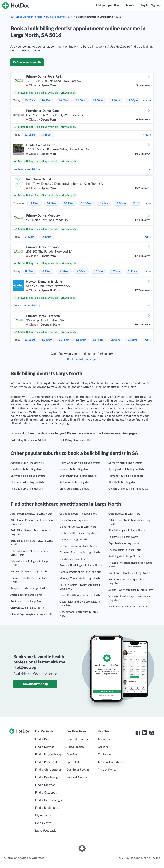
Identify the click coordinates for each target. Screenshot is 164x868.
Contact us (105, 755)
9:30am (133, 271)
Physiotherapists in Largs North (127, 531)
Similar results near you (82, 360)
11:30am (47, 340)
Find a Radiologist (47, 808)
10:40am (64, 101)
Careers (103, 747)
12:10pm (115, 101)
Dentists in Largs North (73, 540)
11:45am (64, 340)
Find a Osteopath (47, 793)
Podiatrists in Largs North (123, 537)
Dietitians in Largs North (74, 559)
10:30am (47, 101)
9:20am (115, 271)
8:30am (30, 271)
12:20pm (132, 101)
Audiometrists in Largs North (27, 601)
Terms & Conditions (111, 762)
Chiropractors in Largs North (27, 608)
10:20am (30, 101)
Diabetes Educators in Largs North (80, 553)
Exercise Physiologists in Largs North (81, 566)
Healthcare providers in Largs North (129, 607)
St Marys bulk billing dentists (125, 463)
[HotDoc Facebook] (138, 733)
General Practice (78, 739)
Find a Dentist (44, 747)
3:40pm (47, 237)
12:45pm (98, 340)
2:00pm (115, 340)
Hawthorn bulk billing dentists (28, 469)
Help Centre (43, 823)
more (147, 101)
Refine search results (27, 62)
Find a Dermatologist (49, 800)
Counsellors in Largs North (75, 520)
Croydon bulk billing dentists (76, 469)
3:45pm (47, 135)
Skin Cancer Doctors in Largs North (129, 573)
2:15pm (132, 340)
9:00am (64, 271)
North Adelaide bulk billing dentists (80, 463)
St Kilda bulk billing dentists (125, 482)
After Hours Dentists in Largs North (31, 514)
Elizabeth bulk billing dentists (27, 482)
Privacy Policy (107, 770)
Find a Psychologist (48, 777)
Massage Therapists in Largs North (80, 579)
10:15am (69, 203)
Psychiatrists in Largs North (124, 543)
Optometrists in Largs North (125, 514)
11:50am (81, 101)
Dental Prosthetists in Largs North (79, 533)
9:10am (81, 271)
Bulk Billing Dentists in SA (59, 17)
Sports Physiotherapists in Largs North (131, 590)
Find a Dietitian (45, 785)
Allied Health (75, 747)
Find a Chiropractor (48, 770)
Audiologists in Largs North (26, 595)
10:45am (103, 203)
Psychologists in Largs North (125, 550)
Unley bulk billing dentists (74, 489)
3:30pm (30, 237)
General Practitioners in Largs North (80, 572)
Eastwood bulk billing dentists (28, 476)
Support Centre (77, 777)
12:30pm (81, 340)
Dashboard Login (78, 770)
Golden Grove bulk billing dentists (128, 489)
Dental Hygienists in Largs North (78, 527)
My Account (43, 815)
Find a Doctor (44, 739)
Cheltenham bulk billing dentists (78, 476)
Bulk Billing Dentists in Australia (26, 17)
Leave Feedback (45, 831)
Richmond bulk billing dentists (77, 482)
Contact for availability (82, 169)
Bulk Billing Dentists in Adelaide (29, 440)
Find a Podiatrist (46, 762)
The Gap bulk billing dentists (27, 489)
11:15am (30, 135)
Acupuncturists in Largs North (28, 588)
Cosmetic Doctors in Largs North (79, 514)
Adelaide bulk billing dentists (27, 463)
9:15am (98, 271)
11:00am (121, 203)
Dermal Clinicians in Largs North (78, 546)
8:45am (47, 271)
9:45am (35, 203)
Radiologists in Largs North (124, 556)
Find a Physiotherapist (50, 755)
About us (104, 739)
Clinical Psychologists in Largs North (31, 614)
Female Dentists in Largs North (29, 572)
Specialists (73, 762)
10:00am (52, 203)
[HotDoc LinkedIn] (145, 733)
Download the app (35, 684)
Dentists (72, 755)
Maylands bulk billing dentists (126, 476)
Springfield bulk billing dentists (126, 469)
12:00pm (98, 101)
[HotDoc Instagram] (151, 733)
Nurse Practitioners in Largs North (80, 595)
